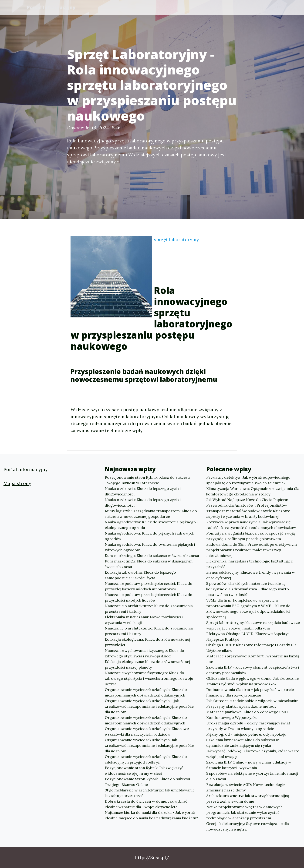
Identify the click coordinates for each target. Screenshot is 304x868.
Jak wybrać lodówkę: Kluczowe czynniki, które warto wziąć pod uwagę (253, 754)
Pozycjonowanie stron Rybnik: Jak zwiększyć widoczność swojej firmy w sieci (144, 770)
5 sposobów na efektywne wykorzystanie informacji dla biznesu (252, 776)
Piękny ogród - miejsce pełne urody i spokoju (246, 734)
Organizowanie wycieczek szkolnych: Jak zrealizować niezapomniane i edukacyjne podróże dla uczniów (149, 745)
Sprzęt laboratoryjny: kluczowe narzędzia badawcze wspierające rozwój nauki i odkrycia (253, 625)
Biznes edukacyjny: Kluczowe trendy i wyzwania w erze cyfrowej (251, 575)
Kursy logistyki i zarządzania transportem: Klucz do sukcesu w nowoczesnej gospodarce (151, 514)
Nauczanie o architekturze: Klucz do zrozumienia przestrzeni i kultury (149, 609)
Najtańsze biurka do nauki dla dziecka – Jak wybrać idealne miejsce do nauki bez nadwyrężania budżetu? (151, 815)
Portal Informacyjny (52, 8)
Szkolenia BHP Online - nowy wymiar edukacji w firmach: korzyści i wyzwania (249, 765)
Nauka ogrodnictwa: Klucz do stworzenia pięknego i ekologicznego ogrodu (151, 525)
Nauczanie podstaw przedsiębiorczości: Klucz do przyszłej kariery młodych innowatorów (149, 586)
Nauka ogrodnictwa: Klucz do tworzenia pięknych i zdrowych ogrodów (150, 547)
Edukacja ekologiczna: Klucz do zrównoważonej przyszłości (147, 642)
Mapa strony (17, 483)
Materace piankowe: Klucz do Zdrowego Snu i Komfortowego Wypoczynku (247, 715)
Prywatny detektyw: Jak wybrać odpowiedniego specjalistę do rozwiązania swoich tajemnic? (248, 480)
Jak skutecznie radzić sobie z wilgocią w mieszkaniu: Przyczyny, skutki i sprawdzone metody (252, 703)
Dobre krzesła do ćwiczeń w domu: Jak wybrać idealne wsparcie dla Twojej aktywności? (146, 804)
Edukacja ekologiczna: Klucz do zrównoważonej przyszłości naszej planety (147, 664)
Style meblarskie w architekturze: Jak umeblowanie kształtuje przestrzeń (150, 793)
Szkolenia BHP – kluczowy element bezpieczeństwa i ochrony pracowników (253, 670)
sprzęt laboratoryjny (176, 239)
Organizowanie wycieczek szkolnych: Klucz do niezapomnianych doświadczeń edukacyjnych (146, 692)
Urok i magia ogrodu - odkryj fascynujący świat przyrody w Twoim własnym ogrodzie (248, 726)
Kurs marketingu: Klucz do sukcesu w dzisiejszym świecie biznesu (149, 564)
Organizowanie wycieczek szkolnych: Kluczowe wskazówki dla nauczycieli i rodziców (147, 731)
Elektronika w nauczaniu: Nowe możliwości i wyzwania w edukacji (144, 620)
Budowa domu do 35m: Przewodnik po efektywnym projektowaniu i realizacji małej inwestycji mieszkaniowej (252, 550)
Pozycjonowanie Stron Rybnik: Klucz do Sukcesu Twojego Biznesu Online (147, 782)
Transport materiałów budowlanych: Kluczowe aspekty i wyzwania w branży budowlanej (248, 514)
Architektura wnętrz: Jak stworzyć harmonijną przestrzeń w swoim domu (248, 798)
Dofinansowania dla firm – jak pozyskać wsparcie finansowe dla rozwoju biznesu (250, 692)
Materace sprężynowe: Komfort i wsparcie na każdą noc (253, 659)
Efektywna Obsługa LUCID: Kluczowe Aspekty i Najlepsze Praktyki (248, 636)
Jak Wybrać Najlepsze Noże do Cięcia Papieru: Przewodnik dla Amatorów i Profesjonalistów (247, 502)
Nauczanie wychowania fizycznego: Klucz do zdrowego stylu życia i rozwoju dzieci (144, 653)
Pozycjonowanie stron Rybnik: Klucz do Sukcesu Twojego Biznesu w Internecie (147, 480)
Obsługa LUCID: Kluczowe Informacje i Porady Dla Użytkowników (251, 648)
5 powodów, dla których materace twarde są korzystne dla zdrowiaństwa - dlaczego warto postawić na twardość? (248, 589)
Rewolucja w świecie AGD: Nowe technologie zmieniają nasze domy (246, 787)
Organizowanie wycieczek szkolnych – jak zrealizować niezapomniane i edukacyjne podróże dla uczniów (149, 706)
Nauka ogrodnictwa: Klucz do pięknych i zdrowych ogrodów (150, 536)
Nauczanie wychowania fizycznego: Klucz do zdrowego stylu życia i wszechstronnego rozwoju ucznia (149, 678)
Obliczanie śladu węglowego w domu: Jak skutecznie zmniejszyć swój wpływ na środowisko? (252, 681)
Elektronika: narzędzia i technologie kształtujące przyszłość (250, 564)
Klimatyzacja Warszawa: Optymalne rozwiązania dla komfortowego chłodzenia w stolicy (253, 491)
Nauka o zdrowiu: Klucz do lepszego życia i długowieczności (143, 491)
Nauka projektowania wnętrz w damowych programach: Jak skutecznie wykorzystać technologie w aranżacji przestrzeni (244, 812)
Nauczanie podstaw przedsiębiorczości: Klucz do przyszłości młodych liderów (149, 597)
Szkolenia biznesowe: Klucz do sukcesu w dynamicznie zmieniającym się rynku (243, 743)
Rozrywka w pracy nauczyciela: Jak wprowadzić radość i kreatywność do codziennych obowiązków (251, 525)
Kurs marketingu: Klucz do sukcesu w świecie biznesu (152, 555)
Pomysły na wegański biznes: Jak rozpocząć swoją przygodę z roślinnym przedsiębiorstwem (250, 536)
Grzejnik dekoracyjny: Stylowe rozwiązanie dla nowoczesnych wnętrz (248, 826)
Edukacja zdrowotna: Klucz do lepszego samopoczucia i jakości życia (140, 575)
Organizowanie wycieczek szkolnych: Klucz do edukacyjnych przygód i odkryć (146, 759)
